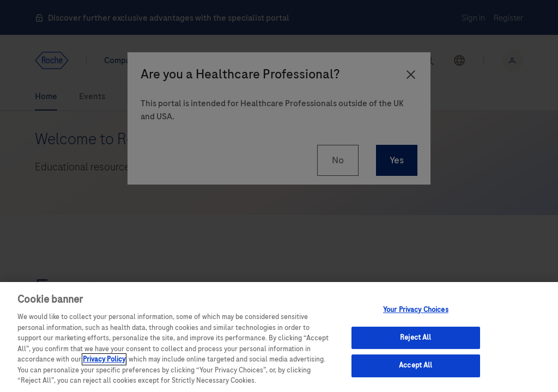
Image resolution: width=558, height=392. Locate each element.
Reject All (416, 338)
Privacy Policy (104, 359)
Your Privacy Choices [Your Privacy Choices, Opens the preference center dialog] (416, 310)
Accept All (416, 366)
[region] (279, 337)
